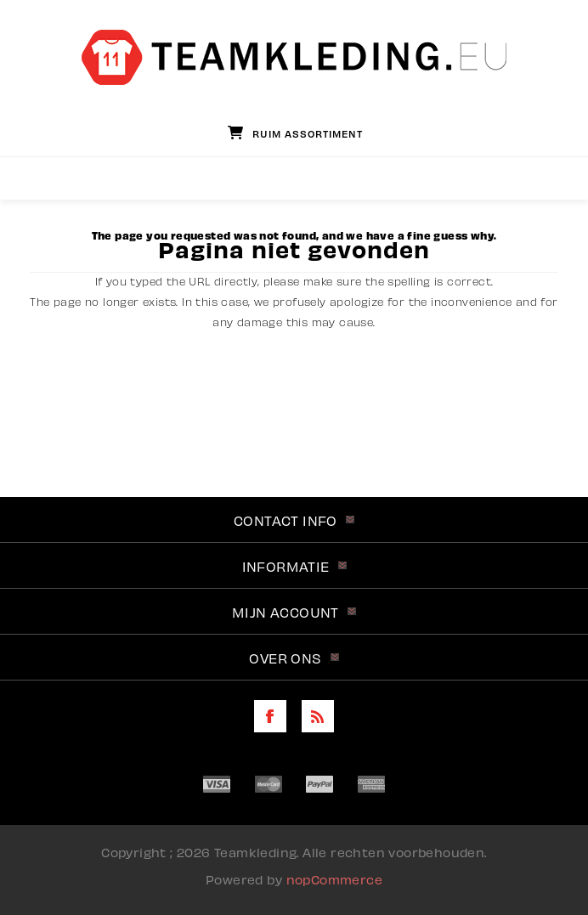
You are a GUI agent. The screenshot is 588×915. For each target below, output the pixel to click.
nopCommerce (334, 878)
